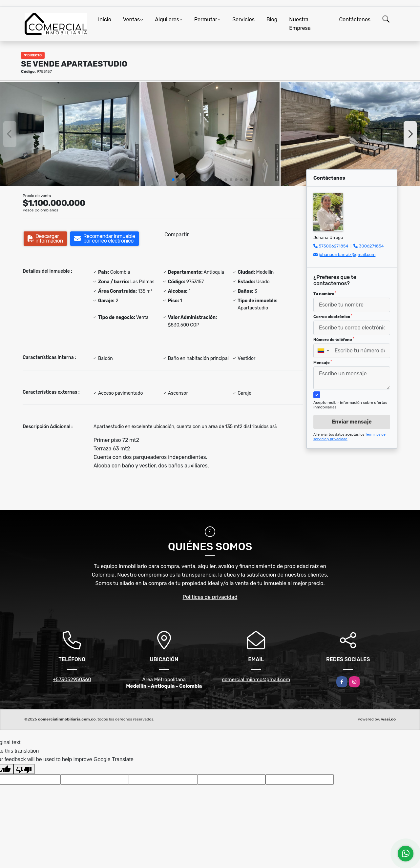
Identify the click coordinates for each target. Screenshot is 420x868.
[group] (70, 134)
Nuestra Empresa (300, 24)
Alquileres (167, 20)
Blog (272, 20)
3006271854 (371, 246)
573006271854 (333, 246)
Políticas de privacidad (210, 597)
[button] (173, 180)
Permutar (206, 20)
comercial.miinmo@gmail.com (256, 680)
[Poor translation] (24, 769)
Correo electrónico (333, 317)
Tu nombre (325, 294)
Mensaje (323, 363)
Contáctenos (355, 20)
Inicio (105, 20)
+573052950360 (72, 680)
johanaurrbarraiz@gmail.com (347, 255)
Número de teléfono (334, 340)
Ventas (131, 20)
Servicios (243, 20)
